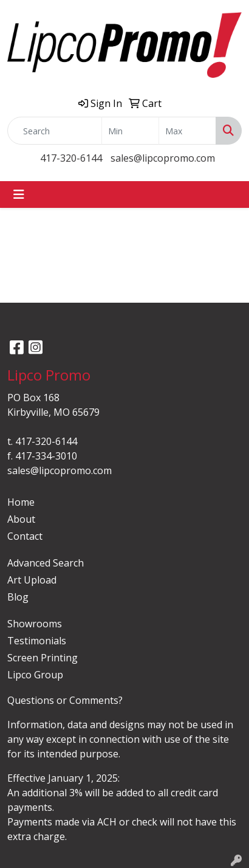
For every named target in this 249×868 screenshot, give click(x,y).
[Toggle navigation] (19, 195)
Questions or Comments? (65, 700)
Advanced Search (46, 563)
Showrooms (35, 624)
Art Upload (32, 580)
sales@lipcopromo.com (163, 158)
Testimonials (37, 641)
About (21, 519)
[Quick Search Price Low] (130, 131)
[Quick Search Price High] (187, 131)
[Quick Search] (55, 131)
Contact (25, 536)
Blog (18, 597)
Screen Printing (43, 658)
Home (21, 502)
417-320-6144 (71, 158)
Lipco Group (35, 675)
